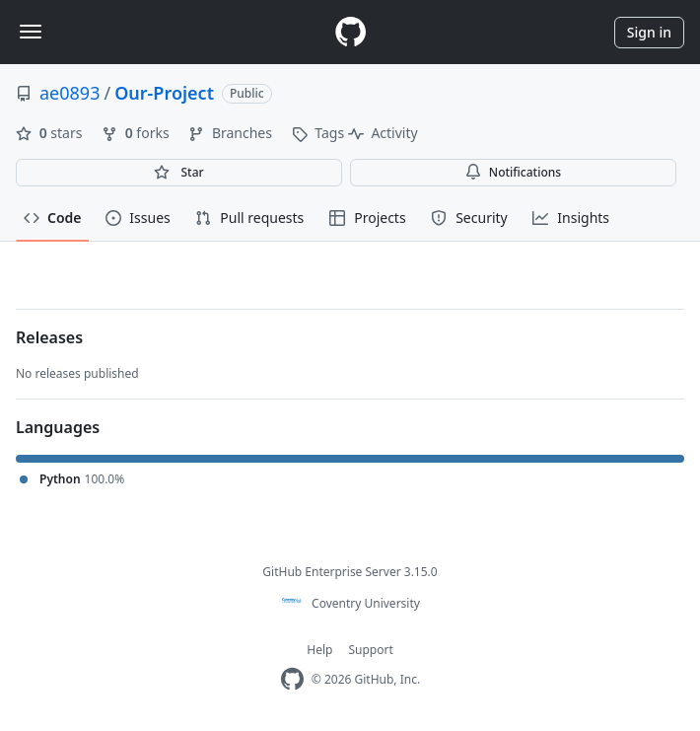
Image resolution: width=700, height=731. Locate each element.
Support (370, 650)
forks (137, 133)
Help (319, 650)
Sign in (649, 32)
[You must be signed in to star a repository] (179, 173)
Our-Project (164, 93)
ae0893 (70, 93)
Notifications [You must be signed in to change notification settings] (513, 172)
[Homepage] (350, 32)
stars (51, 133)
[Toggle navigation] (31, 32)
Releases (49, 337)
